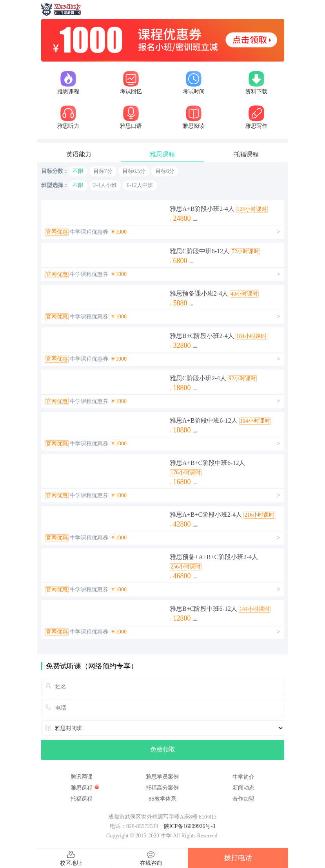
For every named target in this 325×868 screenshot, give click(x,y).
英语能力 (79, 154)
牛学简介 (243, 777)
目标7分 (103, 171)
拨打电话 (238, 858)
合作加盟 (243, 799)
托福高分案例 (162, 788)
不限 (78, 171)
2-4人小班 (105, 185)
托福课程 (246, 154)
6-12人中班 (140, 185)
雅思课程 (162, 154)
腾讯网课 (82, 777)
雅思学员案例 (162, 777)
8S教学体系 (162, 799)
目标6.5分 (134, 171)
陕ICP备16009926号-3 (190, 826)
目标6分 (165, 171)
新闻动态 (243, 788)
